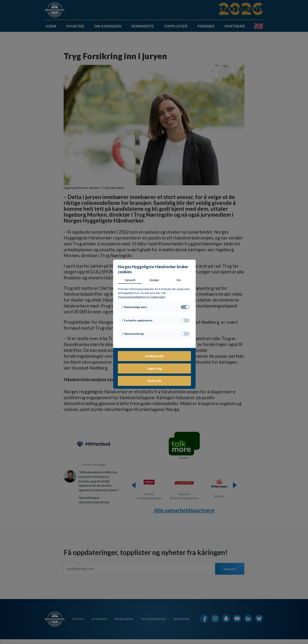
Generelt (130, 280)
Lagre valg (154, 368)
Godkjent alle (154, 356)
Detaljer (154, 280)
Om (179, 280)
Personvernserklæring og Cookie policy (142, 297)
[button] (154, 307)
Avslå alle (154, 381)
